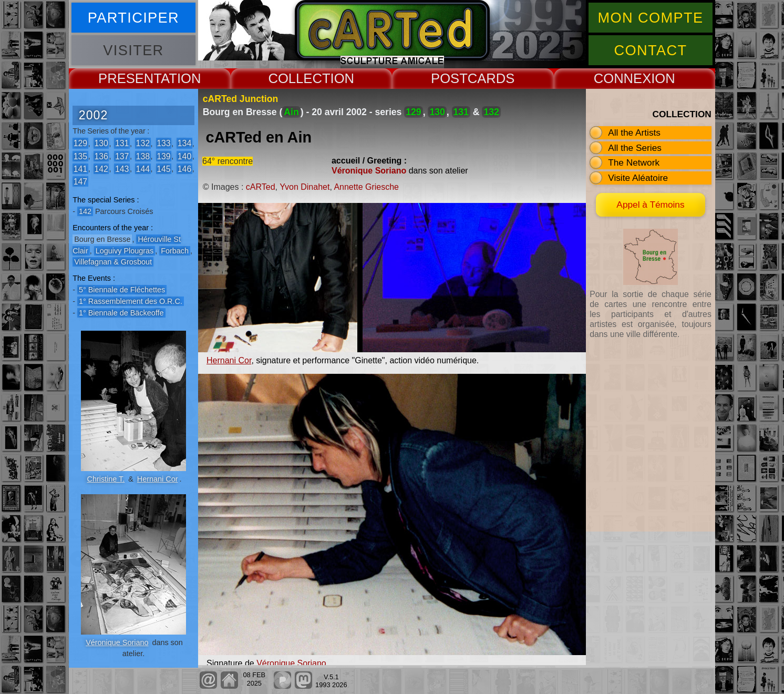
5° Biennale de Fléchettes (122, 290)
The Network (634, 162)
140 (184, 156)
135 (80, 156)
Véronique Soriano (117, 642)
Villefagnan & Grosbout (113, 262)
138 (143, 156)
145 (163, 169)
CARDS (491, 78)
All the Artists (634, 132)
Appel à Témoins (650, 205)
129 (80, 143)
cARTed (261, 187)
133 (163, 143)
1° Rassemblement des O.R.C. (131, 301)
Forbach (175, 251)
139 (163, 156)
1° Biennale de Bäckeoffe (121, 313)
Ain (291, 112)
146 (184, 169)
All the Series (635, 148)
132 (143, 143)
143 (122, 169)
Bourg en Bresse (102, 239)
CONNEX (623, 78)
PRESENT (130, 78)
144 (143, 169)
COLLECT (299, 78)
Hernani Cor (158, 479)
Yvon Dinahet (305, 187)
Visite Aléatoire (638, 178)
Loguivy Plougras (125, 251)
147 (80, 181)
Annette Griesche (366, 187)
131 (122, 143)
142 (101, 169)
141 (80, 169)
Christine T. (106, 479)
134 (184, 143)
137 (122, 156)
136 (101, 156)
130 (101, 143)
